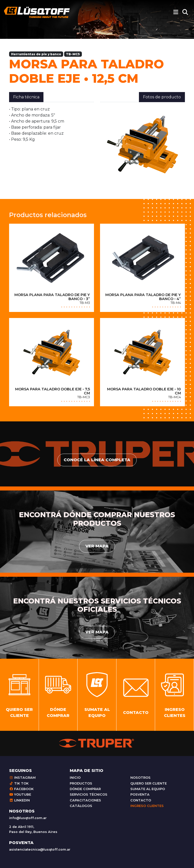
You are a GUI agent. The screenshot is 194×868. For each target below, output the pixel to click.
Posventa (140, 794)
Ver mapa (97, 546)
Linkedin (19, 800)
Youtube (20, 794)
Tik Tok (19, 783)
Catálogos (81, 806)
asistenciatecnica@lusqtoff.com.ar (40, 849)
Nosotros (140, 778)
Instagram (22, 778)
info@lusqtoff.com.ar (28, 818)
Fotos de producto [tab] (162, 97)
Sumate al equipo (148, 789)
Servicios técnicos (89, 794)
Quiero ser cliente (149, 783)
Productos (81, 783)
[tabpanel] (52, 124)
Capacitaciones (85, 800)
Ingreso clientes (147, 806)
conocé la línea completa (97, 460)
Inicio (75, 778)
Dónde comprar (85, 789)
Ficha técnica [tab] (26, 97)
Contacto (141, 800)
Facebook (21, 789)
